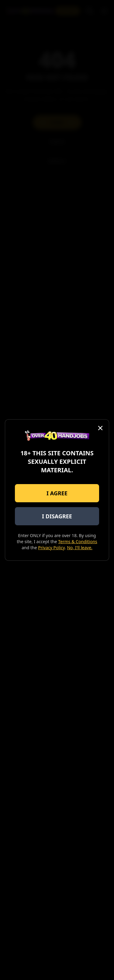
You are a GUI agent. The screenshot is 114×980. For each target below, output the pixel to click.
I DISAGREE (57, 516)
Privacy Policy (51, 548)
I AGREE (57, 493)
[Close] (100, 428)
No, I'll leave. (79, 548)
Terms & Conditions (78, 541)
